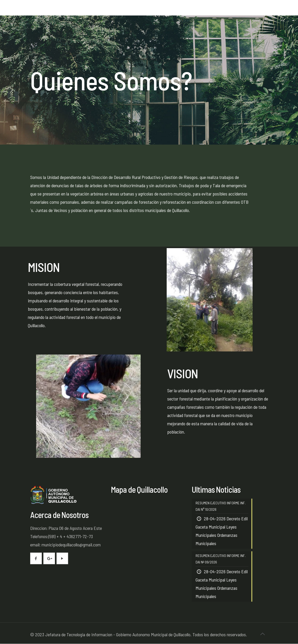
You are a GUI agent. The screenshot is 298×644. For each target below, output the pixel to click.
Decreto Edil (237, 519)
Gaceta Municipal (210, 527)
